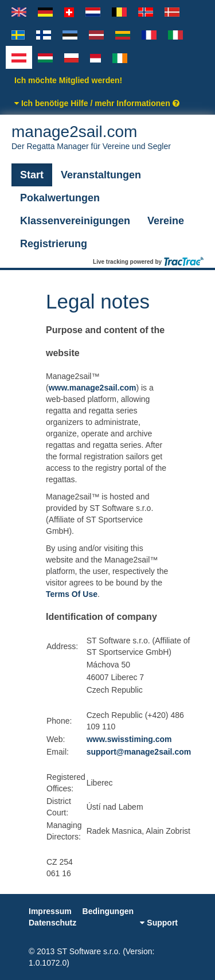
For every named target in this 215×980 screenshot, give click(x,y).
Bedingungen (108, 911)
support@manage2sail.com (139, 752)
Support (159, 923)
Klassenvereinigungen (75, 221)
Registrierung (54, 244)
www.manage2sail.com (93, 388)
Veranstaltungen (101, 175)
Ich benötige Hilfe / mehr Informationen (97, 103)
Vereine (166, 221)
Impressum (50, 911)
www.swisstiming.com (129, 739)
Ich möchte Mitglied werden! (68, 80)
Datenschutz (52, 923)
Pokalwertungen (60, 198)
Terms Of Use (72, 594)
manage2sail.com (107, 137)
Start (32, 175)
